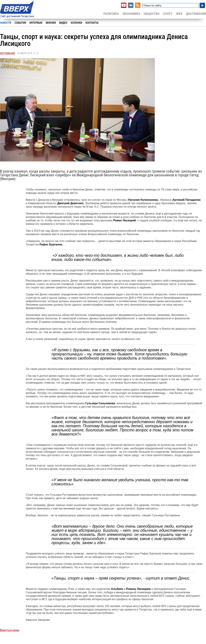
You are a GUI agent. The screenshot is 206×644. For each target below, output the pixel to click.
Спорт (168, 14)
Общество (152, 14)
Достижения (196, 14)
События (20, 23)
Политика (111, 14)
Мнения (51, 23)
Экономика (131, 14)
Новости (6, 23)
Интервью (36, 23)
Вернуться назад (10, 630)
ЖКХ (179, 14)
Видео (63, 23)
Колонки (76, 23)
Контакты (92, 23)
